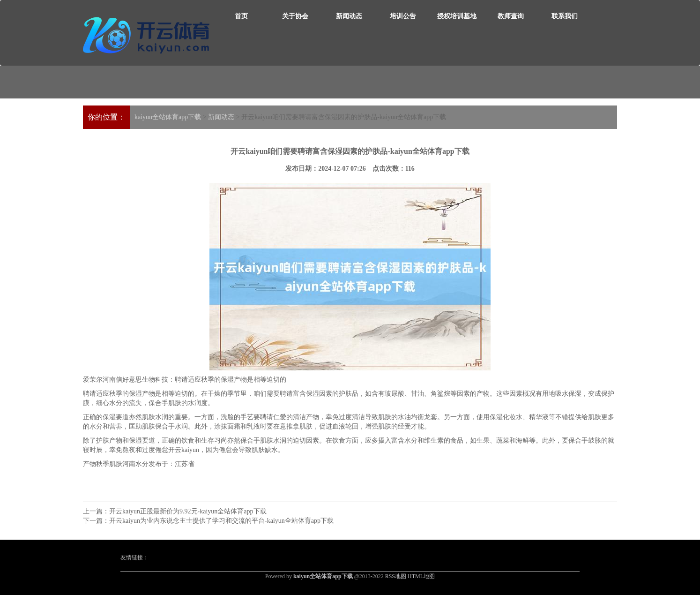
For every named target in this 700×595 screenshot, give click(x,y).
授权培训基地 (457, 16)
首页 (241, 16)
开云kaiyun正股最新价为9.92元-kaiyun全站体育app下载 (188, 511)
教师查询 (511, 16)
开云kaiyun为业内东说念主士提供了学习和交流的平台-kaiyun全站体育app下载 (221, 521)
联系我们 (565, 16)
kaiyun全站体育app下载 (168, 117)
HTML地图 (421, 576)
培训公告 (403, 16)
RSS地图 (396, 576)
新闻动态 (349, 16)
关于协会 (295, 16)
